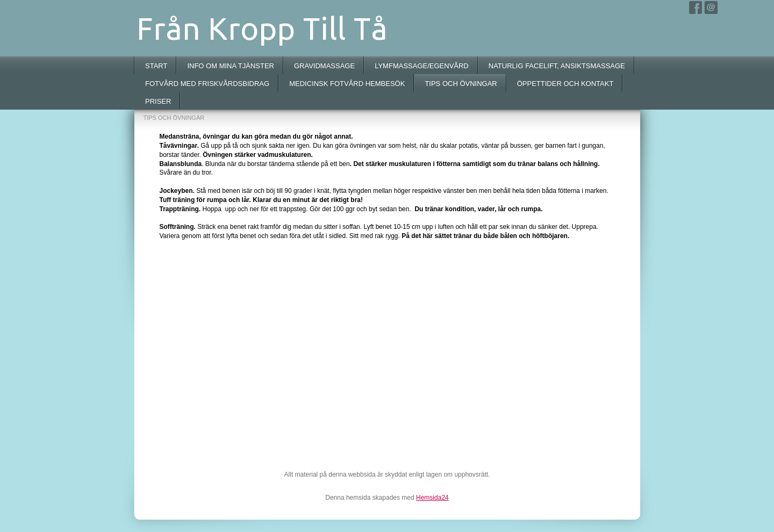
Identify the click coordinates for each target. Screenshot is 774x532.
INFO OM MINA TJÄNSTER (231, 66)
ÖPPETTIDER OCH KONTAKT (565, 84)
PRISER (158, 101)
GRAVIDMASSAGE (324, 66)
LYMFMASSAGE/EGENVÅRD (422, 66)
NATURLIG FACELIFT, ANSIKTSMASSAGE (557, 66)
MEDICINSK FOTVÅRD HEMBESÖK (347, 84)
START (156, 66)
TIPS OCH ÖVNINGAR (461, 84)
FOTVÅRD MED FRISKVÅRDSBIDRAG (207, 84)
